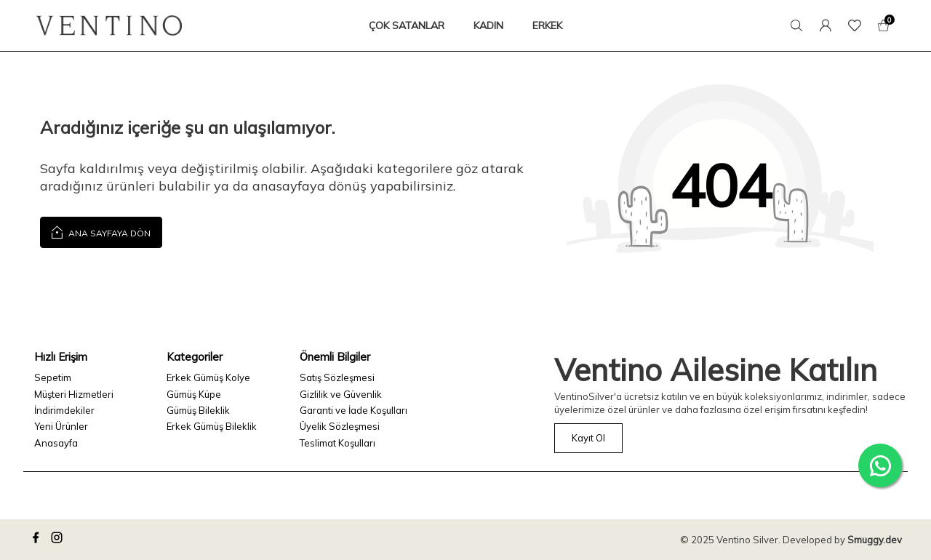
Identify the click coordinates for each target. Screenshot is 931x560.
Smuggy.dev (875, 540)
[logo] (109, 25)
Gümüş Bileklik (198, 410)
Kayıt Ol (588, 438)
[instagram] (59, 540)
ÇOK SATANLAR (407, 25)
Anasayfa (56, 443)
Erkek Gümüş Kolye (208, 377)
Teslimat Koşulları (337, 443)
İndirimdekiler (64, 410)
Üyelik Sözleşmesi (340, 426)
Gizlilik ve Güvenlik (341, 394)
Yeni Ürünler (61, 426)
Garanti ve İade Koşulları (353, 410)
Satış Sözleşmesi (337, 377)
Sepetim (53, 377)
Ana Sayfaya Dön (101, 232)
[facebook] (38, 540)
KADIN (488, 25)
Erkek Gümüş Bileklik (212, 426)
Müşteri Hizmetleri (74, 394)
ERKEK (547, 25)
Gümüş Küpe (194, 394)
